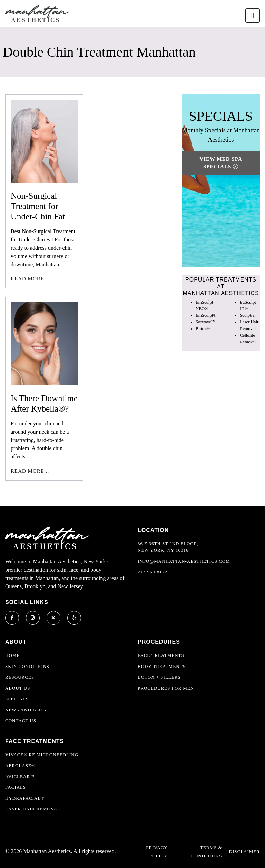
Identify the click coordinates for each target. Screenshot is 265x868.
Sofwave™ (205, 322)
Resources (20, 677)
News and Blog (26, 710)
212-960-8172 (153, 572)
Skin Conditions (27, 666)
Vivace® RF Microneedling (42, 755)
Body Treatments (162, 666)
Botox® (203, 329)
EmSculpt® (206, 315)
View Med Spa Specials (221, 163)
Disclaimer (244, 852)
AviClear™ (20, 776)
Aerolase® (20, 765)
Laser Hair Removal (33, 809)
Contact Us (21, 721)
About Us (18, 688)
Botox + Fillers (159, 677)
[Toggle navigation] (253, 16)
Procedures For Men (166, 688)
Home (12, 655)
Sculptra (247, 315)
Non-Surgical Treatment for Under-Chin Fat (38, 206)
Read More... (30, 279)
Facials (16, 787)
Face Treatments (161, 655)
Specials (17, 699)
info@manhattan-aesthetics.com (184, 561)
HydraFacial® (25, 798)
